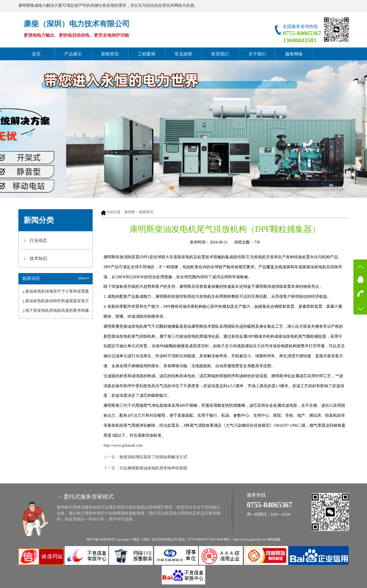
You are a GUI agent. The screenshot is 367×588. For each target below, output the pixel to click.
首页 (36, 54)
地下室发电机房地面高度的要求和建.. (58, 310)
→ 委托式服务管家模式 (85, 497)
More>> (84, 278)
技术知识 (38, 258)
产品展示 (73, 54)
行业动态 (38, 240)
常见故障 (183, 54)
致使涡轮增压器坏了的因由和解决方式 (153, 457)
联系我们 (220, 54)
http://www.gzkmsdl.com (123, 445)
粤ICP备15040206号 (101, 539)
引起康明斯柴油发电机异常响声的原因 (153, 468)
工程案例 (147, 54)
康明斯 (130, 212)
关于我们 (257, 54)
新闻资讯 (110, 54)
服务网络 (294, 54)
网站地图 (274, 539)
